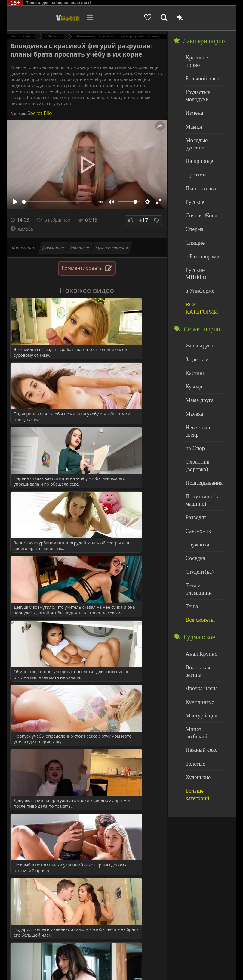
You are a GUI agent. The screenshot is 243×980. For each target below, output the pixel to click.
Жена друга (197, 296)
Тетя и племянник (203, 503)
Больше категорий (203, 669)
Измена (193, 99)
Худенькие (196, 657)
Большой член (199, 69)
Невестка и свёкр (202, 369)
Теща (191, 515)
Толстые (194, 645)
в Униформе (197, 246)
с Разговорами (199, 221)
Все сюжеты (197, 527)
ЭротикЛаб (22, 960)
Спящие (193, 209)
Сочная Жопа (198, 185)
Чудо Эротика (37, 18)
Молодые (80, 248)
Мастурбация (198, 609)
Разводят (194, 442)
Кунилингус (197, 596)
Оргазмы (194, 148)
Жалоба (23, 229)
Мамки (192, 112)
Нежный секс (198, 633)
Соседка (194, 479)
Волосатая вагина (202, 572)
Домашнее (53, 248)
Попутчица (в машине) (199, 427)
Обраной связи (87, 969)
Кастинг (193, 320)
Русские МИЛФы (202, 233)
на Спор (193, 382)
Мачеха (193, 357)
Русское (193, 172)
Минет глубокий (201, 621)
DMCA (118, 960)
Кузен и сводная (112, 248)
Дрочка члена (198, 584)
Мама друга (197, 345)
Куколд (192, 333)
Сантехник (196, 454)
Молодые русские (203, 124)
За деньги (195, 308)
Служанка (195, 467)
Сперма (193, 197)
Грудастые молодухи (195, 84)
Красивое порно (201, 57)
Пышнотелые (198, 160)
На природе (197, 136)
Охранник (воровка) (195, 397)
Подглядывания (201, 412)
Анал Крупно (198, 560)
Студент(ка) (197, 491)
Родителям (44, 964)
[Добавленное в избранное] (184, 18)
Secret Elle (39, 113)
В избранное (60, 220)
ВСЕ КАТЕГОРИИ (199, 261)
